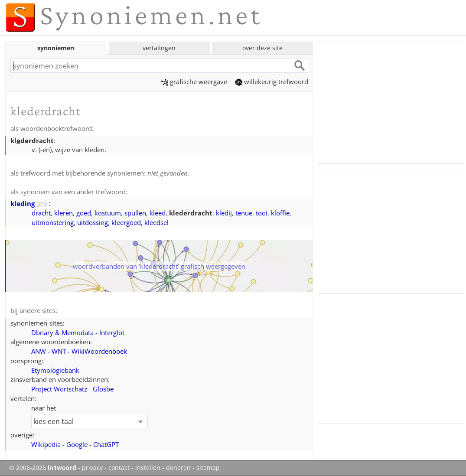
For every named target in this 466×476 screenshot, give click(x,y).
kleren (64, 213)
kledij (224, 213)
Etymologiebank (55, 370)
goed (84, 213)
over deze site (262, 48)
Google (77, 444)
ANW (39, 351)
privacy (92, 468)
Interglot (112, 333)
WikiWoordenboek (99, 351)
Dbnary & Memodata (62, 333)
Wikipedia (46, 444)
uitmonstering (53, 222)
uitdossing (93, 222)
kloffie (280, 213)
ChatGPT (106, 444)
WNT (59, 351)
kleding (23, 203)
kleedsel (156, 222)
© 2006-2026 (43, 468)
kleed (158, 213)
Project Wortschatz (59, 389)
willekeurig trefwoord (272, 82)
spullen (135, 213)
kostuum (108, 213)
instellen (148, 468)
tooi (262, 213)
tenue (244, 213)
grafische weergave (194, 82)
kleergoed (126, 222)
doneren (178, 468)
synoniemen (56, 48)
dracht (41, 213)
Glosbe (103, 389)
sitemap (208, 468)
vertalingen (159, 48)
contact (119, 468)
